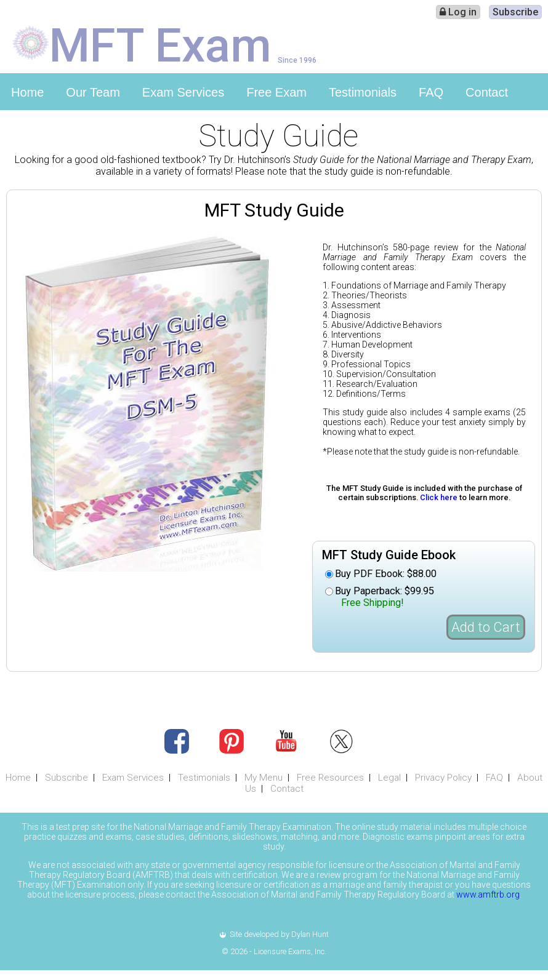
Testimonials (363, 92)
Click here (439, 497)
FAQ (431, 92)
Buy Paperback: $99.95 (385, 597)
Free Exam (276, 92)
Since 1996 (297, 60)
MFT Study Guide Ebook (389, 555)
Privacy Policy (443, 778)
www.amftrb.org (488, 894)
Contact (487, 92)
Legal (389, 778)
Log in (458, 12)
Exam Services (183, 92)
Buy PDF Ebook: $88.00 (386, 574)
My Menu (264, 778)
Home (27, 92)
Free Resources (330, 778)
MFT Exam (160, 44)
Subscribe (515, 12)
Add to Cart (486, 627)
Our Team (93, 92)
